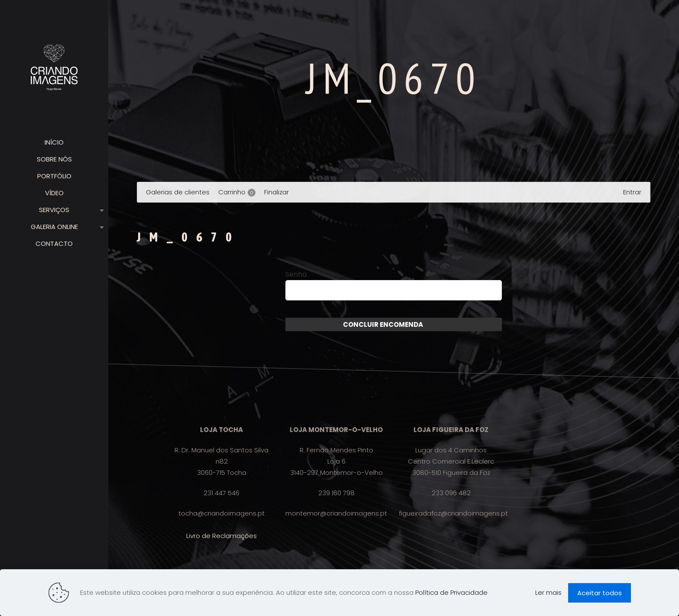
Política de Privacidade (451, 592)
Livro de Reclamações (221, 536)
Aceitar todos (600, 593)
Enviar (434, 324)
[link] (100, 210)
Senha (296, 274)
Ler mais (548, 592)
